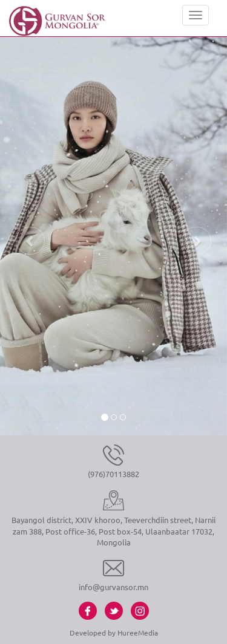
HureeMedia (138, 633)
